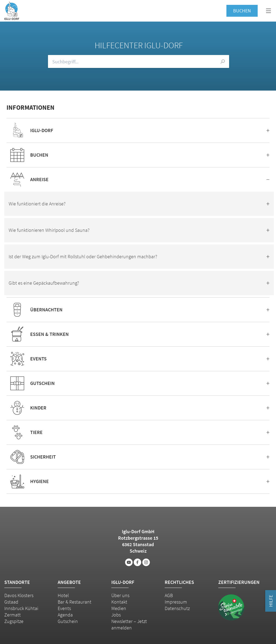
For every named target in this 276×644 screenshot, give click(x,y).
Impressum (176, 602)
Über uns (120, 595)
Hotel (63, 595)
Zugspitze (14, 621)
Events (64, 608)
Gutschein (68, 621)
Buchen (242, 11)
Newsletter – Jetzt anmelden (129, 624)
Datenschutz (177, 608)
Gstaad (11, 602)
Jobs (116, 615)
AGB (169, 595)
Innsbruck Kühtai (21, 608)
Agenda (65, 615)
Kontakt (119, 602)
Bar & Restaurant (75, 602)
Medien (119, 608)
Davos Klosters (19, 595)
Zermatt (13, 615)
